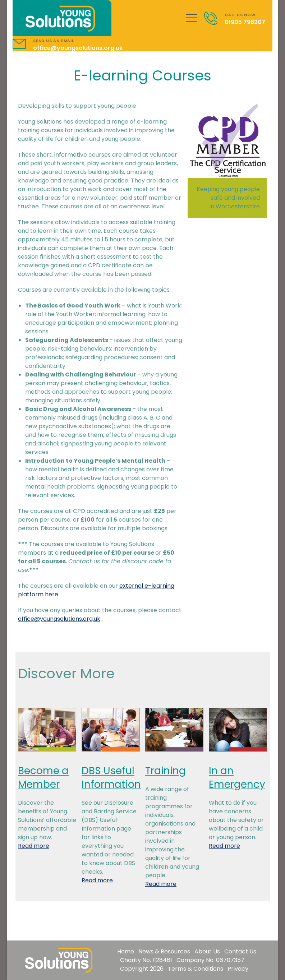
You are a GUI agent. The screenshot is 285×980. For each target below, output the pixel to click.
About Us (207, 951)
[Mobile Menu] (192, 18)
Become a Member (43, 778)
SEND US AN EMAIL (54, 41)
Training (166, 771)
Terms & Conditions (196, 969)
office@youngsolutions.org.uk (78, 48)
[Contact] (214, 18)
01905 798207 (245, 22)
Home (126, 951)
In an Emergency (237, 778)
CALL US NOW (240, 15)
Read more (34, 846)
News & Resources (164, 951)
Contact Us (240, 951)
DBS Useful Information (111, 778)
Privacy (238, 969)
